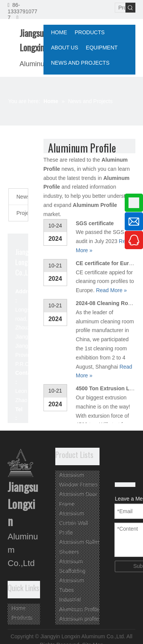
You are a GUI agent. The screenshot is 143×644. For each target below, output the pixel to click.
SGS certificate (95, 223)
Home (18, 608)
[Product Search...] (120, 8)
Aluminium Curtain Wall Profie (74, 523)
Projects (22, 213)
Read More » (112, 290)
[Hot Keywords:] (130, 8)
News (22, 197)
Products (22, 618)
